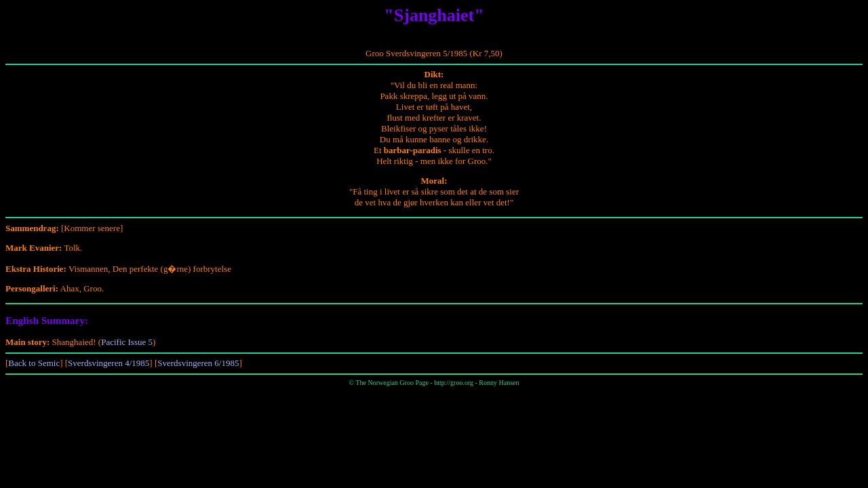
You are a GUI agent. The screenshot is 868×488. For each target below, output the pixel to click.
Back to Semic (34, 363)
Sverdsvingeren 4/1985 (108, 363)
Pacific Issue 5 (127, 342)
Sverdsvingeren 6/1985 (198, 363)
